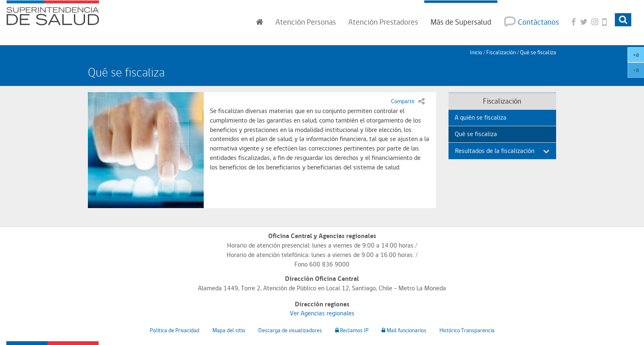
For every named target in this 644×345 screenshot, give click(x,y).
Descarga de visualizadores (290, 330)
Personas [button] (306, 22)
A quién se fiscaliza (481, 117)
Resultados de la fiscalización (503, 151)
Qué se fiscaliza (476, 134)
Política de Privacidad (175, 330)
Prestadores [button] (383, 22)
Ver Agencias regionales (322, 313)
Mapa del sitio (229, 330)
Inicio (476, 52)
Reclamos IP (352, 330)
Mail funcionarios (404, 330)
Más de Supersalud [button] (461, 22)
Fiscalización (501, 52)
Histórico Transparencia (467, 330)
